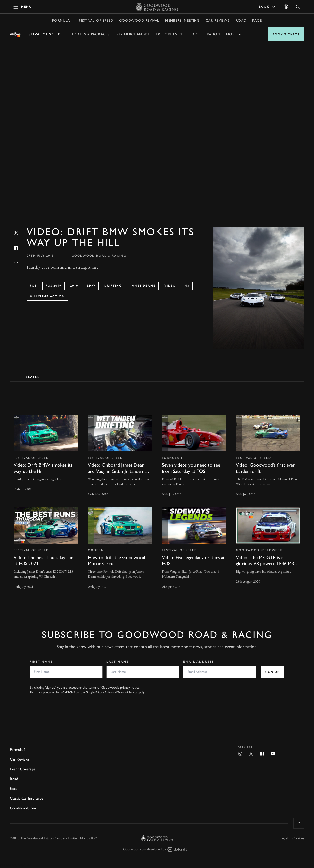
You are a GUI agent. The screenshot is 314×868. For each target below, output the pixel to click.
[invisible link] (46, 456)
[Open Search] (298, 7)
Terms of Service (127, 692)
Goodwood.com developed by (157, 849)
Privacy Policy (104, 692)
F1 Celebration (206, 34)
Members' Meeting (182, 20)
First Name (41, 662)
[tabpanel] (157, 497)
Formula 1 (63, 20)
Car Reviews (218, 20)
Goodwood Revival (139, 20)
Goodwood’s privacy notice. (121, 688)
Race (257, 20)
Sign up (272, 672)
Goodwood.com (23, 808)
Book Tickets (286, 34)
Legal (284, 838)
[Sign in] (286, 7)
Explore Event (170, 34)
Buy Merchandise (133, 34)
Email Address (199, 662)
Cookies (298, 838)
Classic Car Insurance (27, 798)
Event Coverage (23, 769)
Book (267, 7)
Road (241, 20)
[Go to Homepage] (157, 7)
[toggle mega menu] (23, 7)
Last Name (118, 662)
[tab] (32, 376)
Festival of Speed (96, 20)
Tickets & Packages (91, 34)
